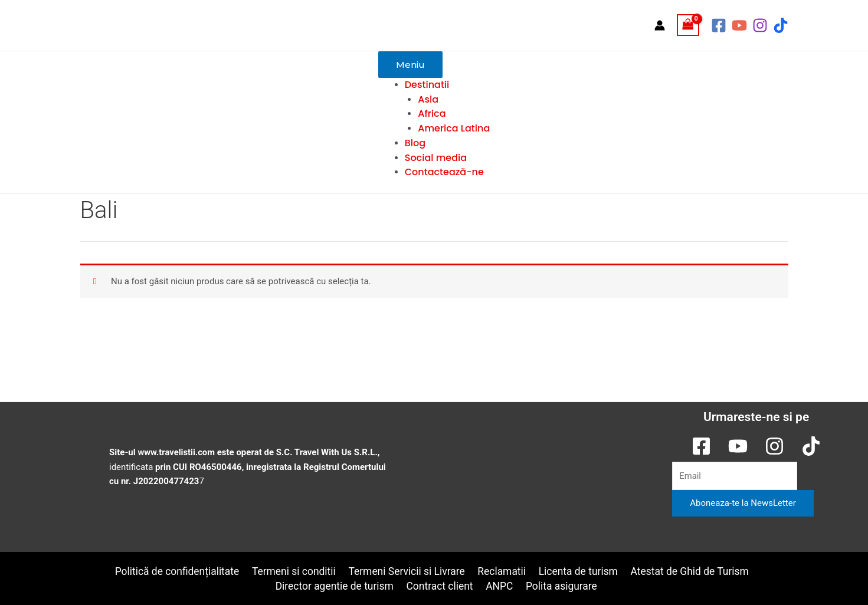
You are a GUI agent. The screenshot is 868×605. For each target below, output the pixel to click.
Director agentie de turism (335, 585)
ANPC (500, 585)
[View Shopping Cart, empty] (688, 25)
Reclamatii (502, 571)
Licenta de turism (579, 571)
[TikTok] (781, 25)
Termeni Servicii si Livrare (407, 571)
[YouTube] (739, 25)
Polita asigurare (562, 585)
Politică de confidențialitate (175, 571)
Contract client (442, 585)
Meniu (410, 65)
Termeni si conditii (293, 571)
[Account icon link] (660, 25)
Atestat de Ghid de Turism (691, 571)
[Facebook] (719, 25)
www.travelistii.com (177, 452)
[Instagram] (760, 25)
